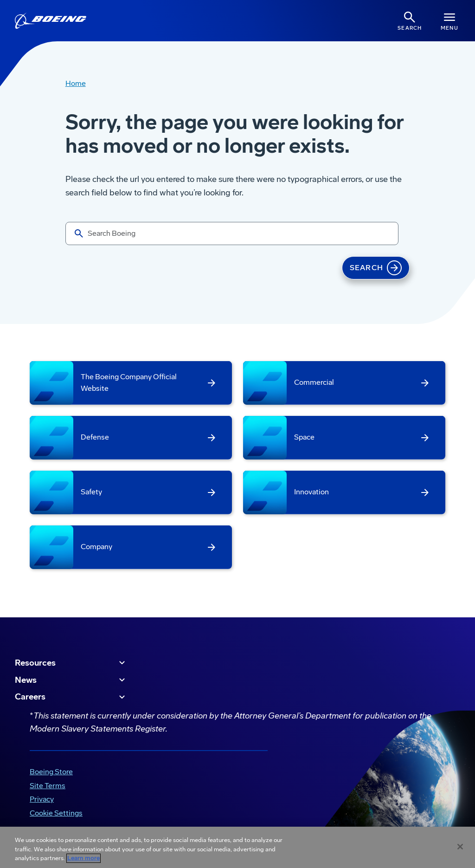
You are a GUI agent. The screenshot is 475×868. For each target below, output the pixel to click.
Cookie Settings (56, 813)
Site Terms (48, 786)
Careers (71, 697)
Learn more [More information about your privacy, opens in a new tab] (83, 858)
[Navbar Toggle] (449, 21)
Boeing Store (51, 772)
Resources (71, 663)
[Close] (460, 847)
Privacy (42, 799)
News (71, 680)
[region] (237, 847)
